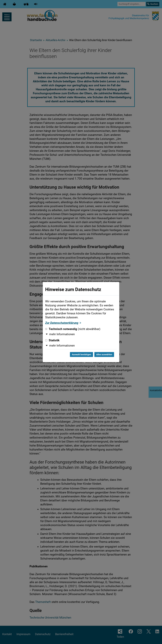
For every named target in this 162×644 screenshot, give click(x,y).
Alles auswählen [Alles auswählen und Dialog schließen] (104, 355)
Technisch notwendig (73, 329)
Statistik (52, 340)
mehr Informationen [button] (62, 334)
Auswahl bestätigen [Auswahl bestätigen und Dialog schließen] (81, 355)
